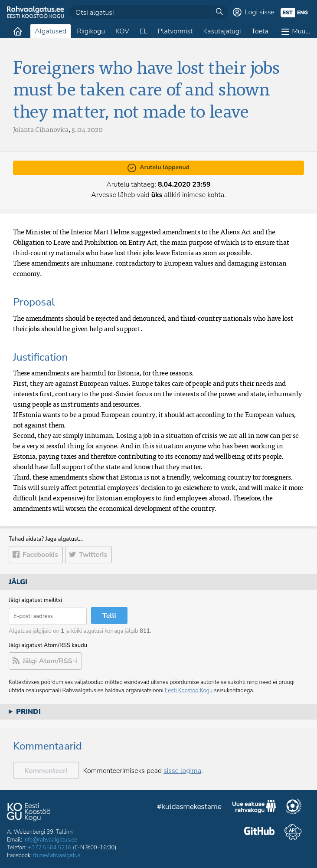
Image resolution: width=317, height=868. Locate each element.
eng (302, 13)
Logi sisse (260, 12)
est (288, 13)
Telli (109, 616)
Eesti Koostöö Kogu (189, 690)
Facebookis (40, 555)
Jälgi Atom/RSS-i (50, 661)
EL (144, 31)
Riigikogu (91, 31)
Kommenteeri (46, 771)
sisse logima (182, 771)
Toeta (260, 31)
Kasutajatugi (222, 31)
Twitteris (93, 555)
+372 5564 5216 (50, 848)
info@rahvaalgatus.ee (50, 840)
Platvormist (175, 31)
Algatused (51, 31)
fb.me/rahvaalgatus (57, 855)
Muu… (301, 31)
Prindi (28, 712)
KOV (122, 31)
